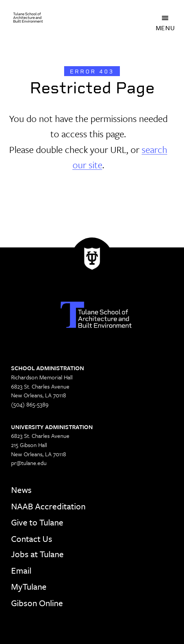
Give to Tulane (37, 522)
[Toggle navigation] (165, 18)
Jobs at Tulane (37, 554)
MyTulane (29, 586)
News (21, 490)
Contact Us (32, 539)
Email (21, 570)
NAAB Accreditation (48, 506)
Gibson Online (37, 603)
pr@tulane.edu (29, 463)
